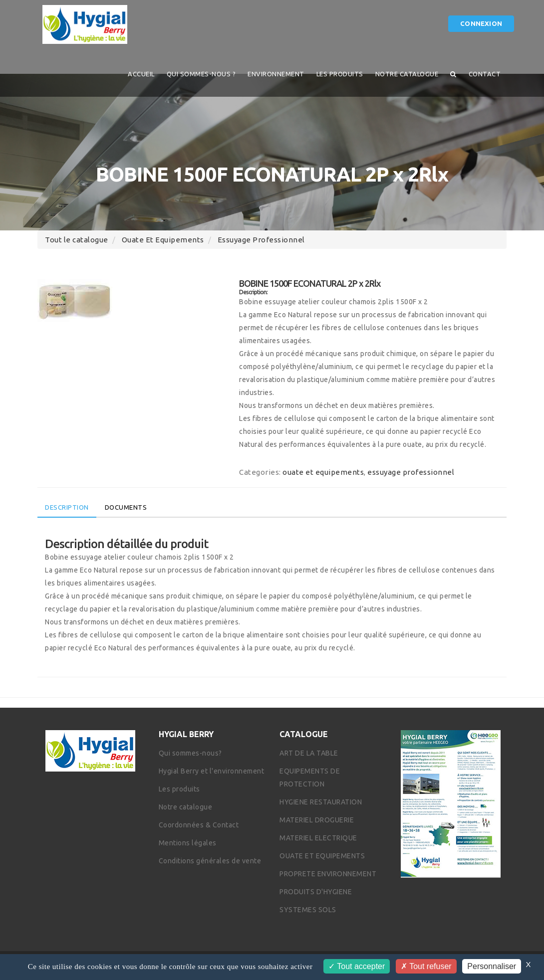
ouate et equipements (163, 240)
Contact (485, 74)
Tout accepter (357, 966)
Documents (126, 507)
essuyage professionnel (261, 240)
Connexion (481, 23)
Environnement (276, 74)
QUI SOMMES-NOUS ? (201, 74)
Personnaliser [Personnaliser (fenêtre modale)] (492, 966)
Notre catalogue (407, 74)
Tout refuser (426, 966)
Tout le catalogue (77, 240)
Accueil (141, 74)
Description (67, 507)
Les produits (340, 74)
